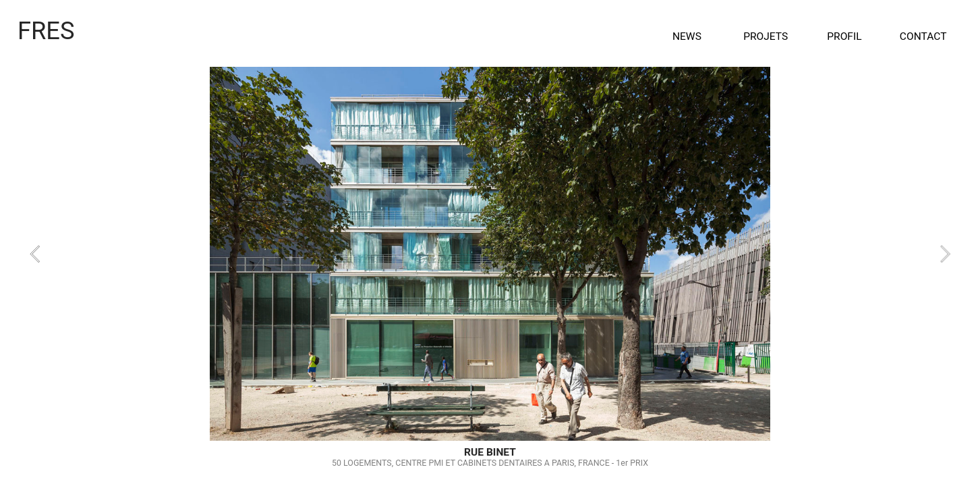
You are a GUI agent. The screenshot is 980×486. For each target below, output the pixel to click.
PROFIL (844, 36)
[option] (490, 254)
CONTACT (923, 36)
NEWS (687, 36)
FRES (46, 31)
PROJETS (766, 36)
